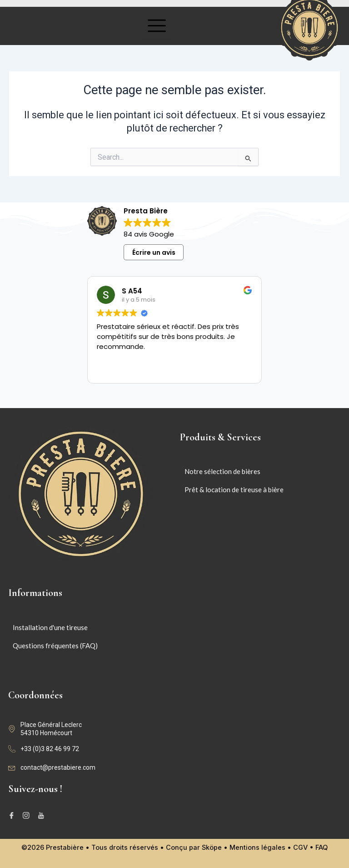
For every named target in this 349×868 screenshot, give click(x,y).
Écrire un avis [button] (154, 252)
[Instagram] (27, 815)
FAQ (322, 848)
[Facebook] (13, 815)
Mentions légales (257, 848)
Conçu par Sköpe (194, 848)
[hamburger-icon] (157, 26)
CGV (300, 848)
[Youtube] (42, 815)
